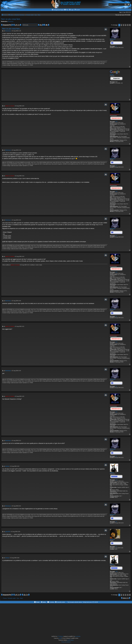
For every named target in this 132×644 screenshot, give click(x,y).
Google (112, 75)
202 (116, 46)
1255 (116, 480)
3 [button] (124, 25)
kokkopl (112, 473)
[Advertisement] (55, 84)
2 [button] (121, 25)
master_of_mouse (114, 114)
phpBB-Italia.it (71, 640)
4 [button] (126, 25)
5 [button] (128, 25)
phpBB (60, 638)
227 (116, 547)
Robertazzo (113, 39)
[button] (130, 25)
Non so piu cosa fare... (11, 19)
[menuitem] (66, 10)
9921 (116, 122)
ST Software (60, 636)
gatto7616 (112, 539)
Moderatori (11, 21)
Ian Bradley (78, 636)
